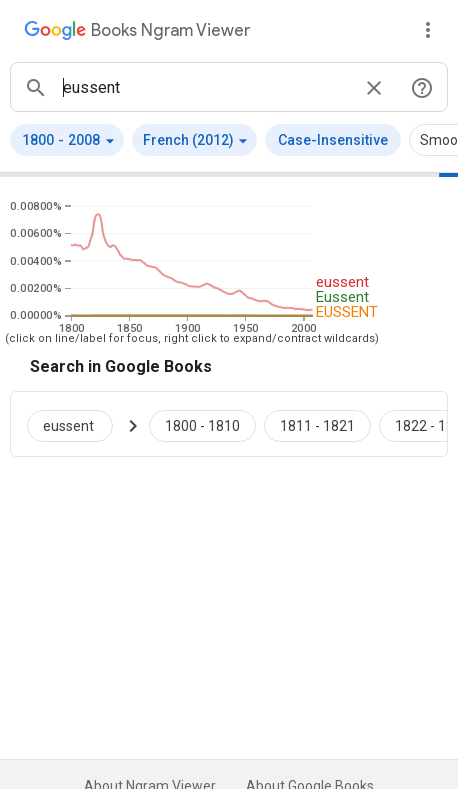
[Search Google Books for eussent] (78, 424)
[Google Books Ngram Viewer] (137, 33)
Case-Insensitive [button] (333, 140)
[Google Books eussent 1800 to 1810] (202, 424)
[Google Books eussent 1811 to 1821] (317, 424)
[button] (67, 140)
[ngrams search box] (205, 87)
